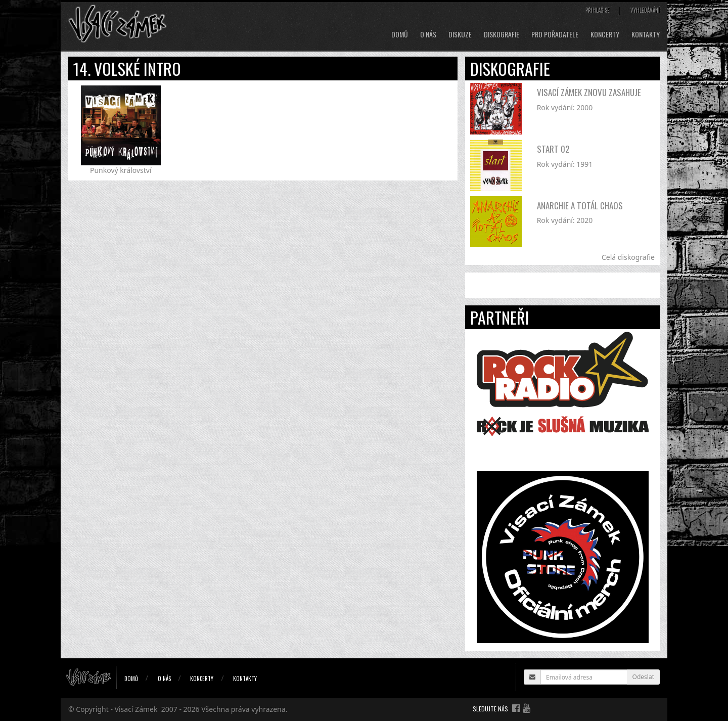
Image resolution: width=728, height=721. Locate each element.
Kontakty (646, 34)
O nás (428, 34)
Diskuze (460, 34)
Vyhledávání (645, 10)
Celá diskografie (628, 257)
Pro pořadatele (555, 34)
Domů (400, 34)
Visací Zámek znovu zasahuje (589, 92)
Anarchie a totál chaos (580, 206)
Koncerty (605, 34)
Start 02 (553, 149)
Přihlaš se (598, 10)
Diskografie (502, 34)
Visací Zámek (136, 709)
